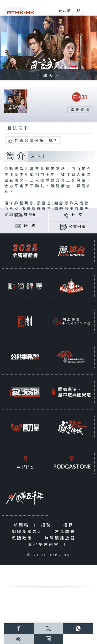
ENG (62, 11)
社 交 (77, 215)
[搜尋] (78, 9)
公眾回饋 (77, 227)
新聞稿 (23, 525)
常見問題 (66, 532)
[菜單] (90, 9)
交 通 (30, 215)
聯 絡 (30, 226)
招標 (70, 525)
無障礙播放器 (61, 538)
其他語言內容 (45, 545)
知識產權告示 (29, 532)
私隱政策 (23, 538)
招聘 (47, 525)
